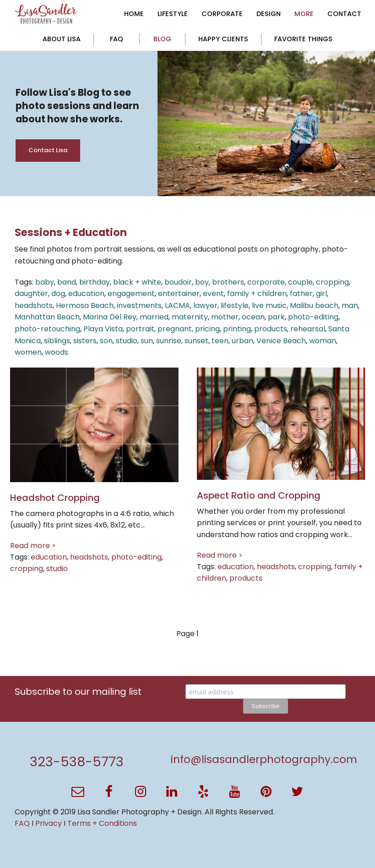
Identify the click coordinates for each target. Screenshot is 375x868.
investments (139, 305)
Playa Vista (103, 329)
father (301, 294)
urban (242, 341)
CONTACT (344, 14)
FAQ (117, 39)
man (350, 305)
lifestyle (235, 305)
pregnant (175, 329)
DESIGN (269, 14)
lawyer (205, 305)
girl (321, 294)
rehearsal (308, 329)
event (213, 294)
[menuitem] (134, 14)
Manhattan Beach (47, 317)
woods (57, 352)
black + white (137, 282)
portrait (140, 329)
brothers (228, 282)
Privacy (49, 823)
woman (323, 341)
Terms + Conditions (102, 823)
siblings (57, 341)
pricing (207, 329)
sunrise (169, 341)
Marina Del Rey (110, 317)
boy (202, 282)
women (28, 352)
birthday (95, 282)
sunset (196, 341)
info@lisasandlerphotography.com (264, 759)
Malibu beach (314, 305)
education (86, 294)
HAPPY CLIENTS (223, 39)
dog (58, 294)
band (67, 282)
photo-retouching (47, 329)
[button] (78, 791)
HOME (134, 14)
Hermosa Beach (85, 305)
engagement (131, 294)
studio (127, 341)
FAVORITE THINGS (303, 39)
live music (269, 305)
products (271, 329)
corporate (266, 282)
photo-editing (313, 317)
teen (220, 341)
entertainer (179, 294)
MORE (304, 14)
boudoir (178, 282)
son (106, 341)
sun (147, 341)
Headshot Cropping (55, 498)
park (276, 317)
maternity (190, 317)
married (154, 317)
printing (237, 329)
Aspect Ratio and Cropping (259, 495)
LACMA (177, 305)
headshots (34, 305)
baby (45, 282)
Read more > (33, 546)
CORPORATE (222, 14)
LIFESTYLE (173, 14)
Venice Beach (281, 341)
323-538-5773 (77, 762)
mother (225, 317)
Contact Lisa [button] (48, 150)
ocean (253, 317)
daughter (31, 294)
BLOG (162, 39)
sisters (85, 341)
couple (300, 282)
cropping (332, 282)
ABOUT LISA (62, 39)
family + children (257, 294)
